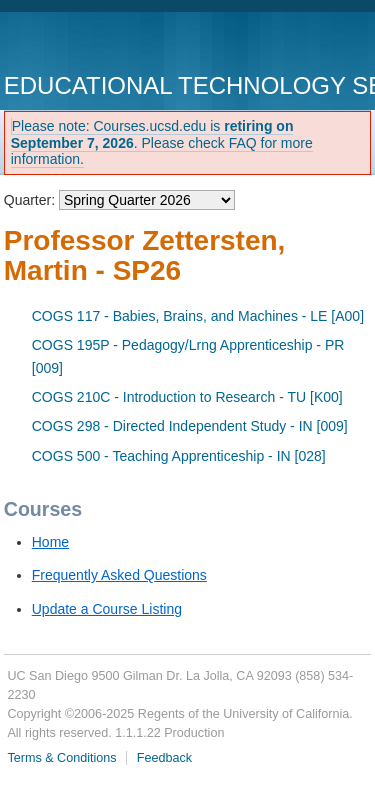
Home (50, 542)
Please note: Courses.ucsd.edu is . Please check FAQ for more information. (162, 143)
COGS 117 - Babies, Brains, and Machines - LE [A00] (198, 316)
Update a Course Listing (107, 609)
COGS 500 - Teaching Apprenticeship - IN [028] (179, 456)
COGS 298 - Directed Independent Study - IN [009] (190, 426)
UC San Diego (118, 44)
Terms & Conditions (61, 758)
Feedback (164, 758)
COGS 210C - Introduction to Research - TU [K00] (187, 397)
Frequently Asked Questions (119, 575)
